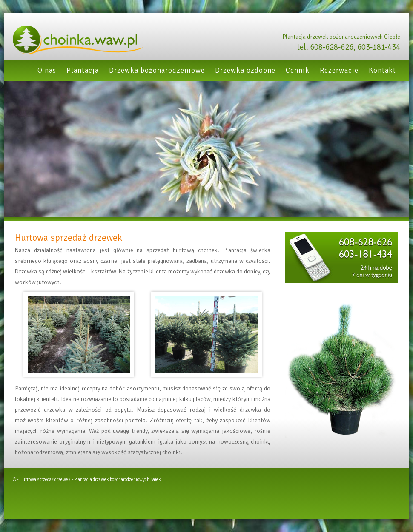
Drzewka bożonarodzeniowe (157, 70)
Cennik (298, 70)
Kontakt (382, 70)
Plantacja (83, 70)
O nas (47, 70)
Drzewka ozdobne (245, 70)
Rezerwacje (339, 70)
